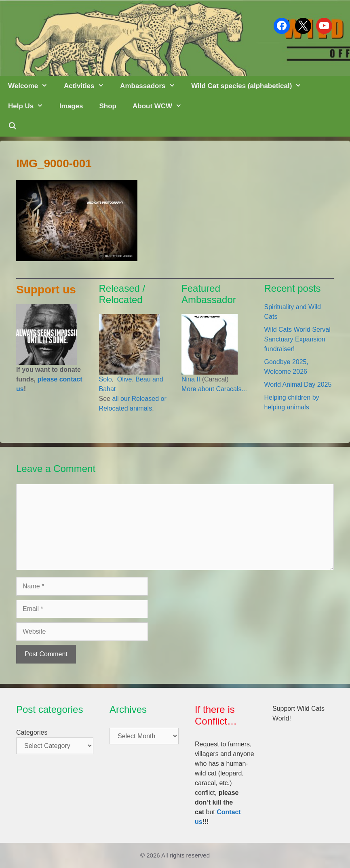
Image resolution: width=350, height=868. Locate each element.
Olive (123, 379)
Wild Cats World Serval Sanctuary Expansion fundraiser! (297, 339)
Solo (105, 379)
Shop (108, 106)
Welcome (32, 86)
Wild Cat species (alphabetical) (250, 86)
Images (71, 106)
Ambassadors (152, 86)
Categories (32, 732)
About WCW (161, 106)
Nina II (191, 379)
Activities (88, 86)
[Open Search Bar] (13, 126)
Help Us (30, 106)
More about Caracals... (214, 389)
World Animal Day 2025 (298, 384)
